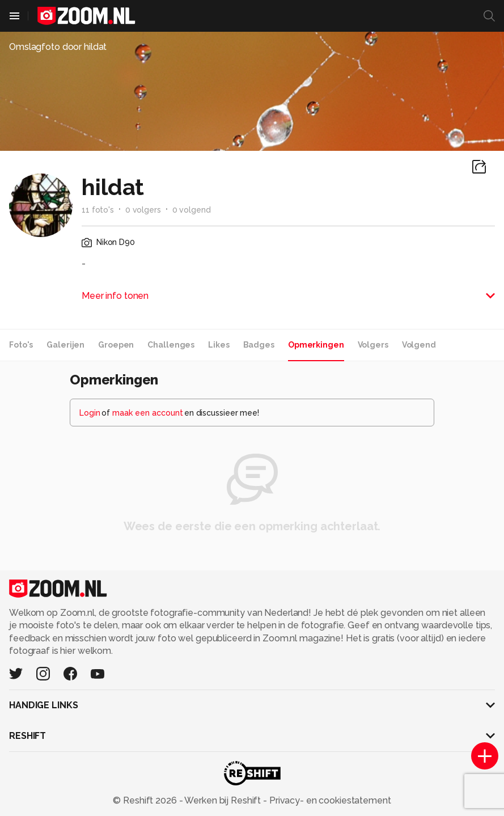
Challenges (171, 345)
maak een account (148, 413)
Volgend (419, 345)
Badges (259, 345)
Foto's (21, 345)
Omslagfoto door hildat (58, 47)
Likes (219, 345)
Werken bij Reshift (223, 800)
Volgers (373, 345)
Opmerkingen (316, 345)
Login (90, 413)
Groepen (116, 345)
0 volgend (192, 210)
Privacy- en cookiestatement (329, 800)
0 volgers (143, 210)
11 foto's (98, 210)
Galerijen (65, 345)
